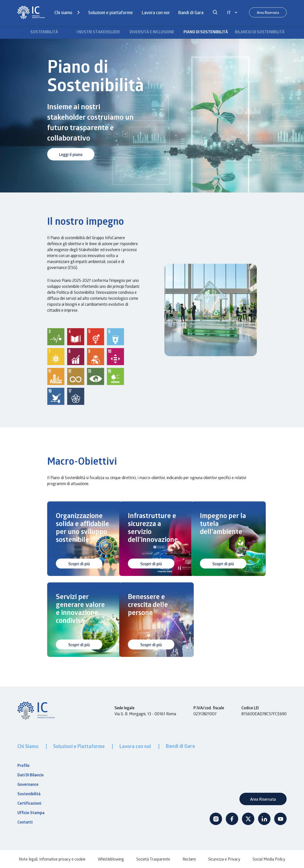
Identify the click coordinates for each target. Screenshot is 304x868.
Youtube (280, 819)
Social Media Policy (269, 859)
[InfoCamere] (31, 13)
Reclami (189, 859)
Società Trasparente (153, 859)
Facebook (232, 819)
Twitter (248, 819)
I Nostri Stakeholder (98, 32)
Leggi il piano (71, 154)
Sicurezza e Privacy (224, 859)
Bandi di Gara (191, 12)
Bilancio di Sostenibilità (260, 32)
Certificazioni (29, 803)
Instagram (216, 819)
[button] (215, 12)
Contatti (25, 822)
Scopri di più (79, 564)
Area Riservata (268, 13)
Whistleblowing (111, 859)
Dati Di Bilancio (31, 775)
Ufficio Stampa (31, 813)
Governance (28, 784)
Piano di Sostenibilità (206, 32)
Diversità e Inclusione (152, 32)
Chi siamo (63, 12)
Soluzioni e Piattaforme (79, 746)
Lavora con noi (155, 12)
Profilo (23, 765)
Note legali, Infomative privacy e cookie (52, 859)
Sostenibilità (44, 32)
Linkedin (264, 819)
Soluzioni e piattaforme (111, 12)
